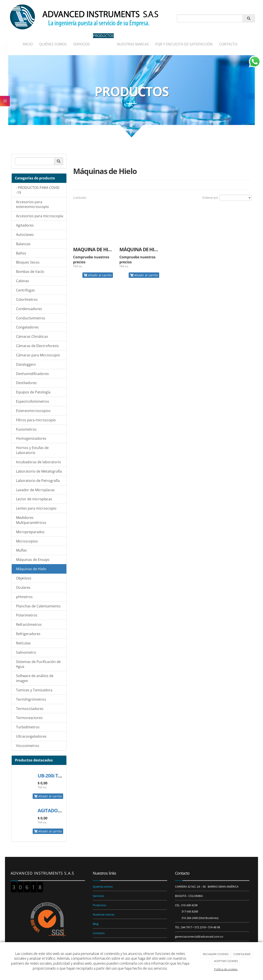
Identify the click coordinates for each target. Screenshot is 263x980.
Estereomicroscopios (33, 411)
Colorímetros (27, 299)
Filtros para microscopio (36, 420)
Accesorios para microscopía (40, 216)
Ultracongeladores (31, 736)
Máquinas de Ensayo (33, 560)
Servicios (98, 896)
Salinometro (26, 652)
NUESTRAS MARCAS (133, 44)
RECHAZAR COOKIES (216, 954)
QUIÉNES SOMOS (53, 44)
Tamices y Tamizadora (34, 690)
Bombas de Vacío (30, 272)
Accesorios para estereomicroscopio (32, 204)
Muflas (21, 550)
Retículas (23, 643)
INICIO (28, 44)
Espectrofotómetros (33, 401)
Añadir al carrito (48, 796)
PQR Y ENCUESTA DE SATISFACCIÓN (184, 44)
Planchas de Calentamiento (38, 606)
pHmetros (24, 597)
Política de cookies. (226, 969)
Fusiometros (26, 429)
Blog (96, 924)
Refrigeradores (28, 634)
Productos (99, 905)
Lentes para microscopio (36, 508)
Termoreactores (29, 718)
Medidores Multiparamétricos (31, 520)
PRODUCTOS (103, 36)
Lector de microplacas (34, 499)
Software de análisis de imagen (35, 678)
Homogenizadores (31, 438)
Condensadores (29, 309)
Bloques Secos (28, 262)
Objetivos (24, 578)
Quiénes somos (103, 887)
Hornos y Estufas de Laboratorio (32, 450)
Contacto (99, 933)
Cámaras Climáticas (32, 336)
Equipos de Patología (33, 392)
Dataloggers (26, 364)
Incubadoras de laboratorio (38, 462)
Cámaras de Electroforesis (37, 346)
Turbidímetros (28, 727)
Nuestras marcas (104, 914)
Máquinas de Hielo (31, 569)
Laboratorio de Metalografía (39, 471)
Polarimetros (27, 615)
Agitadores (25, 225)
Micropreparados (30, 532)
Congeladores (27, 327)
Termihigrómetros (31, 699)
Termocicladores (30, 709)
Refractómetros (29, 624)
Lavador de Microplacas (35, 490)
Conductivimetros (31, 318)
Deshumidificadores (32, 374)
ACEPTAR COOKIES (226, 961)
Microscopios (27, 541)
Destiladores (26, 383)
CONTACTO (228, 44)
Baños (21, 253)
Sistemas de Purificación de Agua (38, 664)
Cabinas (22, 281)
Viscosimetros (28, 746)
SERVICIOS (81, 44)
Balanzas (23, 244)
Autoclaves (25, 235)
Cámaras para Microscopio (38, 355)
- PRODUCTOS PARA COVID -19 (38, 190)
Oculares (23, 587)
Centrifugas (25, 290)
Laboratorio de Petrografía (38, 481)
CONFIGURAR (242, 954)
